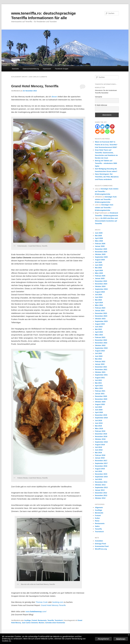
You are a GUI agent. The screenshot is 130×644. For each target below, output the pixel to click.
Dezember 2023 (101, 313)
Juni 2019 (99, 423)
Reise (97, 521)
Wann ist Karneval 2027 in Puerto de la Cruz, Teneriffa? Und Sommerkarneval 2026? (106, 145)
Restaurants (42, 620)
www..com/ (36, 611)
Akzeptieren (103, 639)
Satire (97, 526)
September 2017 (101, 463)
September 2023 (101, 321)
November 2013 (101, 482)
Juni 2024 (99, 297)
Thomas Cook (42, 602)
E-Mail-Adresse (101, 105)
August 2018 (100, 445)
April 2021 (99, 386)
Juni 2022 (99, 356)
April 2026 (99, 238)
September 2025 (101, 257)
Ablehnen (121, 639)
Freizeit (34, 620)
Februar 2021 (100, 391)
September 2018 (101, 442)
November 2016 (101, 466)
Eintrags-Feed (100, 544)
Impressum (47, 69)
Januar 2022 (100, 364)
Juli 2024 (98, 295)
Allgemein (99, 507)
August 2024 (100, 292)
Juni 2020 (99, 410)
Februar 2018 (100, 455)
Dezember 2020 (101, 396)
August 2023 (100, 324)
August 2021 (100, 378)
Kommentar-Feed (102, 546)
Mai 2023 (98, 329)
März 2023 (99, 335)
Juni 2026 (99, 233)
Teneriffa (51, 620)
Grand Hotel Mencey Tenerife (53, 605)
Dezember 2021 (101, 367)
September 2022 (101, 348)
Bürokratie (99, 513)
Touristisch (59, 620)
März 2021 (99, 388)
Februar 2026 (100, 244)
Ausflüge (27, 620)
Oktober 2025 (100, 254)
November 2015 (101, 474)
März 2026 (99, 241)
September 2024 (101, 289)
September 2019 (101, 418)
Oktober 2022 (100, 345)
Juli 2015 (98, 479)
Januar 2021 (100, 394)
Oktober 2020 (100, 402)
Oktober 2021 (100, 372)
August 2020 (100, 404)
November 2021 (101, 369)
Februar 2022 (100, 362)
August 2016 (100, 469)
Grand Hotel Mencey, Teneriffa (35, 86)
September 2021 (101, 375)
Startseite (15, 69)
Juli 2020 (98, 407)
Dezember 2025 (101, 249)
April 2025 (99, 270)
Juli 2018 (98, 447)
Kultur (97, 518)
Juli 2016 (98, 471)
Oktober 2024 (100, 286)
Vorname (99, 97)
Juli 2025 (98, 262)
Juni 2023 (99, 327)
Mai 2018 (98, 453)
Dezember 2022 (101, 340)
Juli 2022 (98, 353)
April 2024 (99, 303)
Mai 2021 (98, 383)
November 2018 (101, 436)
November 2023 (101, 316)
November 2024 (101, 284)
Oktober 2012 (100, 498)
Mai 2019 (98, 426)
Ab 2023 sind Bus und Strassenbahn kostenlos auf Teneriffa (106, 221)
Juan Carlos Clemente (30, 623)
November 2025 (101, 252)
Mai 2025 (98, 268)
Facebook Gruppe (62, 69)
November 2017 (101, 461)
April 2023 (99, 332)
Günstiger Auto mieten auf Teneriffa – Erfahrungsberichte (106, 199)
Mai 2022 (98, 359)
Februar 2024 (100, 308)
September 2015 (101, 477)
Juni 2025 (99, 265)
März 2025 (99, 273)
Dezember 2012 (101, 493)
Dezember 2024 (101, 281)
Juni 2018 (99, 450)
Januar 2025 (100, 278)
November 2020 (101, 399)
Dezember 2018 (101, 434)
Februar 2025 (100, 276)
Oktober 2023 (100, 319)
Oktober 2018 (100, 439)
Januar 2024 (100, 311)
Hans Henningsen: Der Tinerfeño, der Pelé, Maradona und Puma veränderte (107, 177)
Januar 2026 (100, 246)
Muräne (41, 623)
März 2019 (99, 428)
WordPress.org (101, 549)
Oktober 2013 (100, 485)
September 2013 (101, 487)
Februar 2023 (100, 337)
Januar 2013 (100, 490)
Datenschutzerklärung (31, 69)
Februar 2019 (100, 431)
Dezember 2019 (101, 415)
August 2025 (100, 260)
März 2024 (99, 305)
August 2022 (100, 351)
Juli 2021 (98, 380)
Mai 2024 (98, 300)
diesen (55, 97)
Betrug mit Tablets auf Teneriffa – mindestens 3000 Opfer (106, 163)
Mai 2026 (98, 236)
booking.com (58, 602)
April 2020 (99, 412)
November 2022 (101, 343)
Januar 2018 (100, 458)
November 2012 (101, 495)
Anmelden (99, 541)
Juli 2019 (98, 420)
